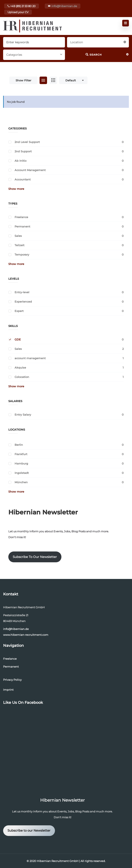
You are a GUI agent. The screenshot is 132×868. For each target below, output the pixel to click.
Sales (18, 236)
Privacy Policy (12, 680)
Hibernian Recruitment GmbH (58, 861)
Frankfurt (21, 454)
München (21, 482)
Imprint (8, 690)
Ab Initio (21, 161)
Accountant (23, 179)
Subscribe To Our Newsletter (35, 557)
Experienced (23, 302)
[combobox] (98, 42)
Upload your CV (18, 12)
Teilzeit (19, 245)
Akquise (20, 368)
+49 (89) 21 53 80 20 (22, 6)
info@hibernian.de (64, 6)
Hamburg (21, 463)
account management (30, 358)
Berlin (19, 445)
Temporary (22, 255)
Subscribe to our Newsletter (29, 831)
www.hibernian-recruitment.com (26, 635)
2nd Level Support (27, 142)
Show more (16, 189)
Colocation (22, 377)
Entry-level (22, 292)
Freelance (21, 217)
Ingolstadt (22, 473)
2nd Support (23, 151)
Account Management (30, 170)
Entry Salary (23, 415)
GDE (18, 339)
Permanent (22, 226)
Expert (19, 311)
